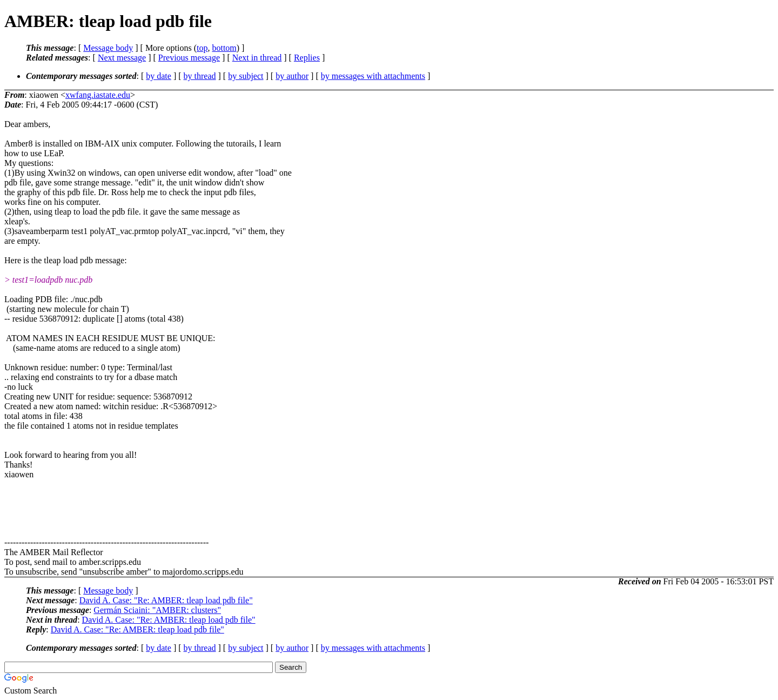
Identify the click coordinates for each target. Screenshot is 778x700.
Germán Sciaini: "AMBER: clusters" (157, 610)
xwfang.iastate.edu (98, 95)
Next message (122, 58)
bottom (224, 48)
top (202, 48)
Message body (108, 48)
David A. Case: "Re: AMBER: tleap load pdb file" (166, 600)
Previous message (189, 58)
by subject (246, 76)
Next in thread (257, 58)
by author (292, 76)
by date (159, 76)
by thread (200, 76)
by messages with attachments (373, 76)
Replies (307, 58)
